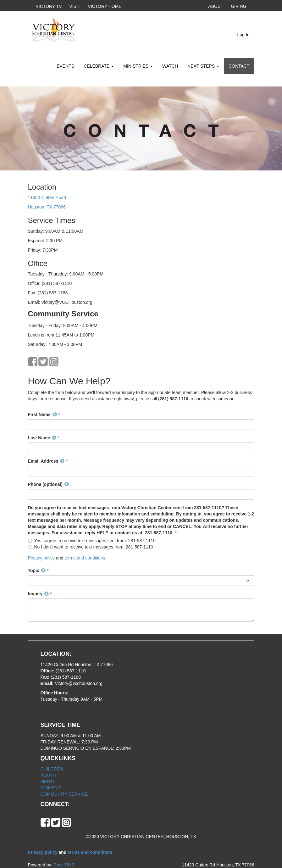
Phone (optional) (48, 484)
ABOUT (216, 6)
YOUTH (48, 775)
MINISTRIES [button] (138, 66)
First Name (42, 415)
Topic (37, 570)
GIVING (238, 6)
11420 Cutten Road (47, 198)
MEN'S (47, 782)
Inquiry (39, 594)
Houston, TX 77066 (47, 207)
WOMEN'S (51, 788)
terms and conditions (85, 558)
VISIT (75, 6)
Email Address (46, 461)
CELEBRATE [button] (99, 66)
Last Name (42, 438)
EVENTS (65, 66)
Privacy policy (42, 558)
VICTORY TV (49, 6)
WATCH (170, 66)
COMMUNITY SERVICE (64, 794)
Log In (243, 35)
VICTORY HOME (105, 6)
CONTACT (239, 66)
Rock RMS (64, 865)
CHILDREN (52, 769)
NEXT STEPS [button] (203, 66)
